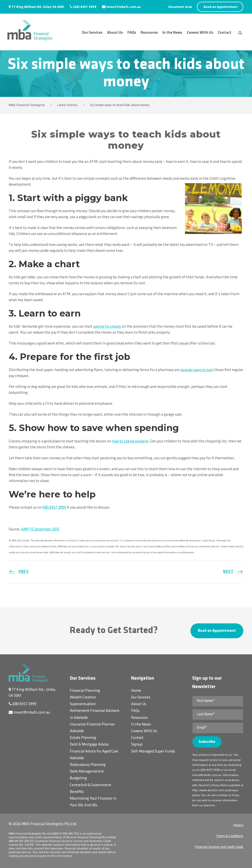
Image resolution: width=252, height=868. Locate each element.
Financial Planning (85, 691)
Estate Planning (83, 738)
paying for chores (107, 327)
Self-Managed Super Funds (153, 752)
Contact (225, 33)
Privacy (238, 825)
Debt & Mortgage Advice (89, 745)
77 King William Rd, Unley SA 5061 (38, 7)
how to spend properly (130, 441)
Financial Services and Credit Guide (219, 847)
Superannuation (83, 704)
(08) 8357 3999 (85, 7)
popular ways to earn (197, 370)
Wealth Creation (83, 697)
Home (136, 691)
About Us (115, 33)
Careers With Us (200, 33)
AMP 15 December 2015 (40, 529)
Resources (149, 33)
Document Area (180, 7)
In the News (172, 33)
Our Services (92, 33)
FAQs (132, 33)
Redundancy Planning (88, 765)
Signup (137, 745)
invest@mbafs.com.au (124, 7)
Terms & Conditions (230, 836)
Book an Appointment (221, 7)
